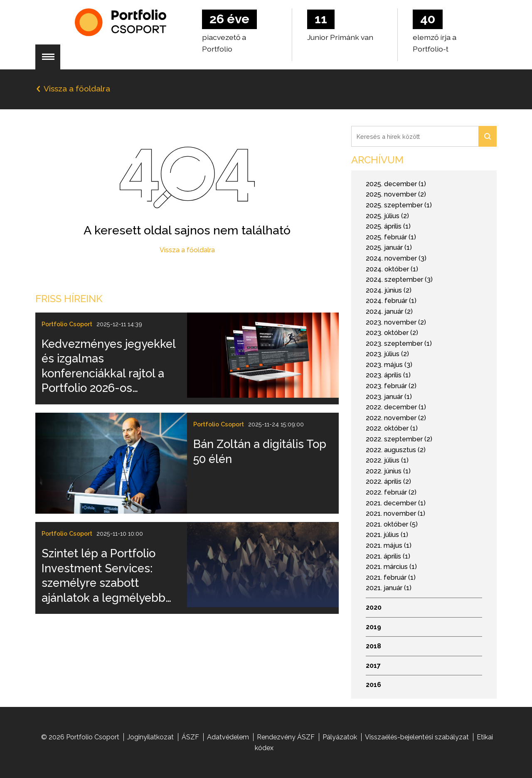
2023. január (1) (389, 397)
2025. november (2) (396, 194)
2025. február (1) (391, 237)
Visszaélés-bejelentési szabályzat (417, 737)
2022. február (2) (391, 492)
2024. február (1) (391, 301)
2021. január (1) (389, 588)
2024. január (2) (389, 311)
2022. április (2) (388, 481)
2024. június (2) (389, 290)
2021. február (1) (391, 577)
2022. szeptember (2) (399, 439)
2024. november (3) (396, 258)
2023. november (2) (396, 322)
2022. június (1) (388, 471)
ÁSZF (190, 737)
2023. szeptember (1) (399, 343)
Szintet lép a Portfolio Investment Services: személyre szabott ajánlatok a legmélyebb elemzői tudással (103, 576)
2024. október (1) (392, 269)
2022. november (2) (396, 418)
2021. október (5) (392, 524)
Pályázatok (340, 737)
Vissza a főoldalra (187, 250)
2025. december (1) (396, 184)
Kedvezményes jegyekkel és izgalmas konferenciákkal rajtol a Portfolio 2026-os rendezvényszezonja (108, 366)
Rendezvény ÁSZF (286, 737)
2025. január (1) (389, 247)
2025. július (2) (387, 216)
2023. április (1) (388, 375)
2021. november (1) (395, 513)
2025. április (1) (388, 226)
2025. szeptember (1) (399, 205)
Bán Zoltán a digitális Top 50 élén (260, 451)
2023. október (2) (392, 333)
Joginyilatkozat (150, 737)
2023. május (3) (389, 365)
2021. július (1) (387, 535)
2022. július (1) (387, 460)
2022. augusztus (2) (396, 450)
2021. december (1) (396, 503)
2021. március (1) (391, 567)
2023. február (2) (391, 386)
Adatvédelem (228, 737)
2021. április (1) (388, 556)
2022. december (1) (396, 407)
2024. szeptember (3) (399, 279)
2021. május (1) (389, 545)
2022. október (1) (392, 428)
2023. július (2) (387, 354)
